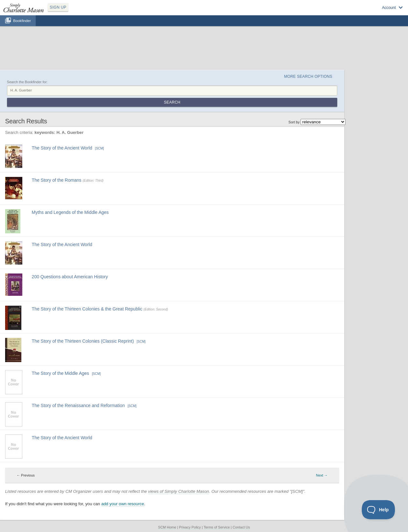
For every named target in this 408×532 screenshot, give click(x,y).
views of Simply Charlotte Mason (179, 491)
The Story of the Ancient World (62, 148)
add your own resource (123, 504)
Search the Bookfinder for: (27, 82)
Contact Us (241, 527)
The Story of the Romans (57, 180)
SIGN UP (58, 7)
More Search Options (308, 77)
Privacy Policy (190, 527)
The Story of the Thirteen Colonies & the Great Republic (87, 309)
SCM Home (167, 527)
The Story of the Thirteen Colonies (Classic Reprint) (83, 341)
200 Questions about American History (70, 277)
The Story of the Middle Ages (61, 373)
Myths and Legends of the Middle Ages (70, 212)
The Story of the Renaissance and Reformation (78, 405)
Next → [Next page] (322, 475)
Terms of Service (217, 527)
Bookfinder (22, 21)
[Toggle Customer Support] (379, 510)
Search (172, 102)
